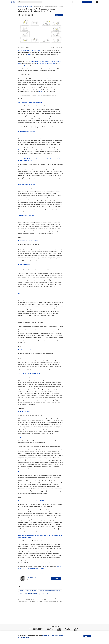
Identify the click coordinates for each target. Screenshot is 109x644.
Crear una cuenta (87, 2)
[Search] (32, 2)
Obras (45, 2)
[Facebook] (19, 15)
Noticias (65, 2)
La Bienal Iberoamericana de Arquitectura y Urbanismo (30, 50)
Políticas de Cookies (24, 637)
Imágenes (50, 2)
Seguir (56, 578)
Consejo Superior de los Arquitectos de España (46, 63)
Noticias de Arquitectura (31, 591)
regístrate (41, 640)
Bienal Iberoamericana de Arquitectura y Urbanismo (50, 591)
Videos (69, 2)
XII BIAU (49, 594)
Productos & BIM (57, 2)
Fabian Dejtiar (31, 577)
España (29, 54)
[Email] (29, 15)
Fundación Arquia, (22, 65)
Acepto (87, 636)
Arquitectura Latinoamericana (31, 594)
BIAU (45, 566)
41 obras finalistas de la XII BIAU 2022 (29, 76)
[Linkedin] (26, 15)
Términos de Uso (47, 636)
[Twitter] (23, 15)
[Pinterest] (32, 15)
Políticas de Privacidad (58, 636)
